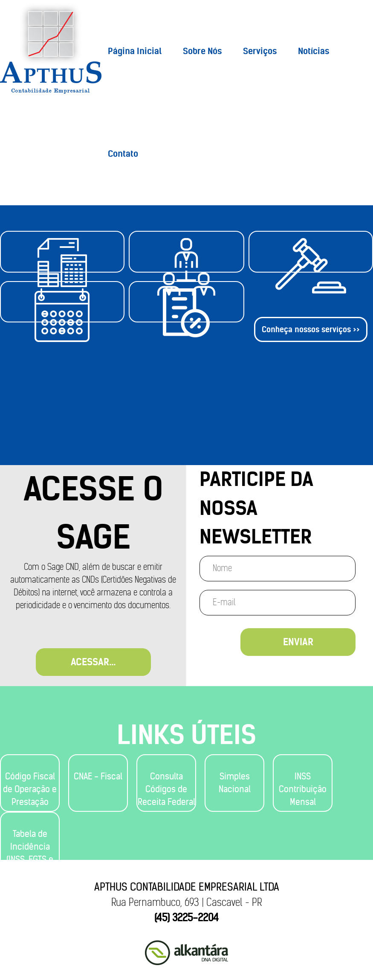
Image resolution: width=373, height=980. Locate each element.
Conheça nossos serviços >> (311, 385)
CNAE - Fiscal (98, 776)
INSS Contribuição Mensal (303, 789)
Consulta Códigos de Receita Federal (166, 789)
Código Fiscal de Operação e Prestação (30, 789)
